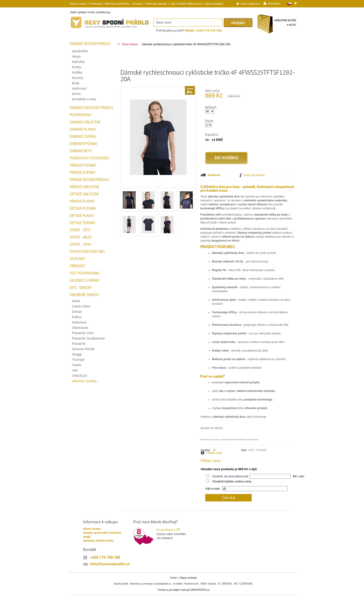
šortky (77, 67)
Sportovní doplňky (87, 252)
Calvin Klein (81, 306)
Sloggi (77, 354)
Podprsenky (81, 115)
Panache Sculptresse (88, 338)
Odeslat (229, 498)
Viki (75, 370)
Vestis (77, 365)
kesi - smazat (81, 288)
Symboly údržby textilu (98, 541)
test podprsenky (85, 273)
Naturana (79, 322)
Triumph (78, 360)
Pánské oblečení (84, 187)
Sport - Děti (80, 230)
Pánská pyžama (83, 165)
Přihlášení (274, 3)
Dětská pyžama (83, 209)
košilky (77, 72)
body (76, 83)
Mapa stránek (188, 578)
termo (76, 94)
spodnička (80, 51)
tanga (76, 56)
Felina (77, 317)
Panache (79, 344)
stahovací (79, 88)
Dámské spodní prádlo (90, 44)
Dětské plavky (82, 216)
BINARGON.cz (200, 590)
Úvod (173, 578)
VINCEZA (80, 376)
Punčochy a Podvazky (89, 158)
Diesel (77, 312)
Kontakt (138, 4)
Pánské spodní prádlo (89, 180)
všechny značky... (86, 381)
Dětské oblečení (84, 194)
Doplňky (78, 259)
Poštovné (95, 4)
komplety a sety (84, 99)
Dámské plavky (83, 129)
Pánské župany (83, 173)
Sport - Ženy (80, 245)
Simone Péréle (83, 349)
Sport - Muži (81, 237)
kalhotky (78, 62)
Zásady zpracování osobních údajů (102, 535)
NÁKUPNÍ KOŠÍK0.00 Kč (285, 23)
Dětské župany (82, 223)
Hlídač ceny (214, 453)
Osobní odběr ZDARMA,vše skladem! (174, 534)
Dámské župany (83, 137)
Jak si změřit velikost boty (186, 4)
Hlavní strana (92, 529)
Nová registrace (250, 4)
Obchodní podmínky (117, 4)
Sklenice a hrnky (85, 281)
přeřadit (77, 266)
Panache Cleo (83, 333)
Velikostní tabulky (156, 4)
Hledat (238, 23)
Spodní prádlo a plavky (82, 28)
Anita (76, 301)
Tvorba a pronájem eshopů (174, 590)
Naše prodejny (214, 4)
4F (214, 450)
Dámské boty (81, 151)
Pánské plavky (82, 201)
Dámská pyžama (83, 144)
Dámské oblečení (85, 122)
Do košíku (226, 158)
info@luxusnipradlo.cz (110, 564)
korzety (78, 78)
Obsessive (80, 328)
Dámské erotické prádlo (91, 108)
